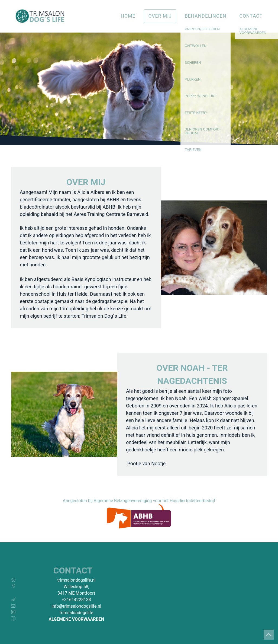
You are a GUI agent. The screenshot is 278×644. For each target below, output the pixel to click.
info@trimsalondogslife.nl (76, 606)
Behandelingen (206, 16)
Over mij (160, 16)
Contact (251, 16)
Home (128, 16)
